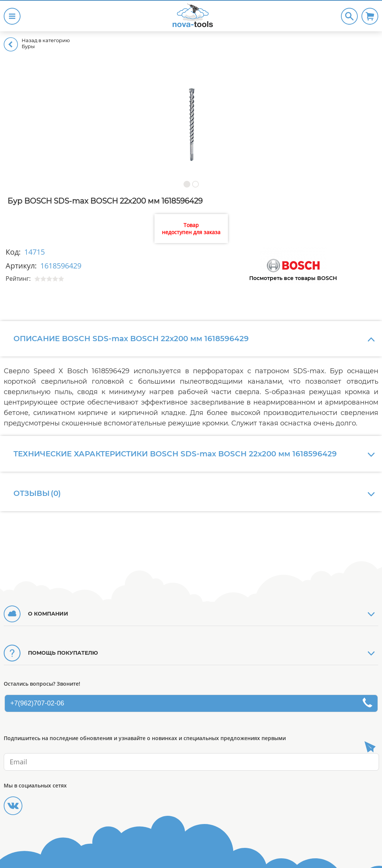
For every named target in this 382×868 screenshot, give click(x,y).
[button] (187, 184)
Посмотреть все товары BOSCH (293, 278)
